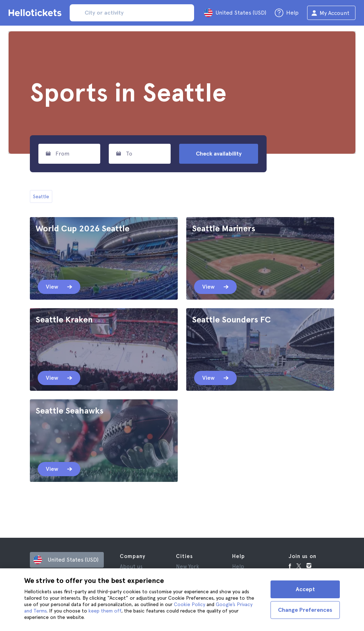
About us (131, 567)
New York (188, 567)
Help (238, 567)
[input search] (132, 13)
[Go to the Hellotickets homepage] (36, 13)
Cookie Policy (189, 604)
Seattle (41, 196)
